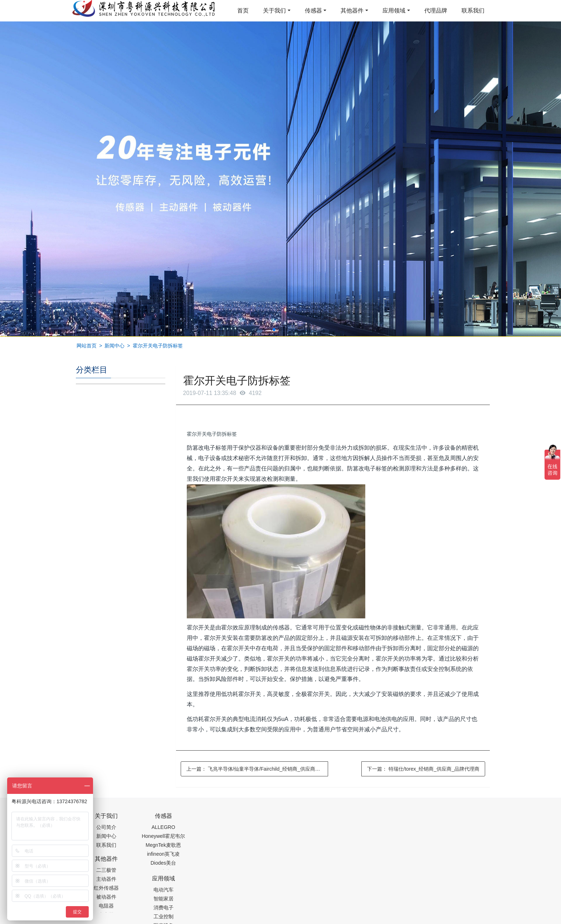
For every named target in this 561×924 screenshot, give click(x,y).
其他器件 (352, 11)
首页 (243, 11)
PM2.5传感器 (165, 919)
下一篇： (423, 769)
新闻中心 (114, 346)
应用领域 (394, 11)
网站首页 (87, 346)
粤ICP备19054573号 (279, 901)
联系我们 (473, 11)
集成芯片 (196, 919)
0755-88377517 (403, 820)
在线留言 (449, 903)
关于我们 (274, 11)
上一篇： (257, 769)
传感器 (313, 11)
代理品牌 (436, 11)
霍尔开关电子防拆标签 (158, 346)
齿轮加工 (137, 919)
